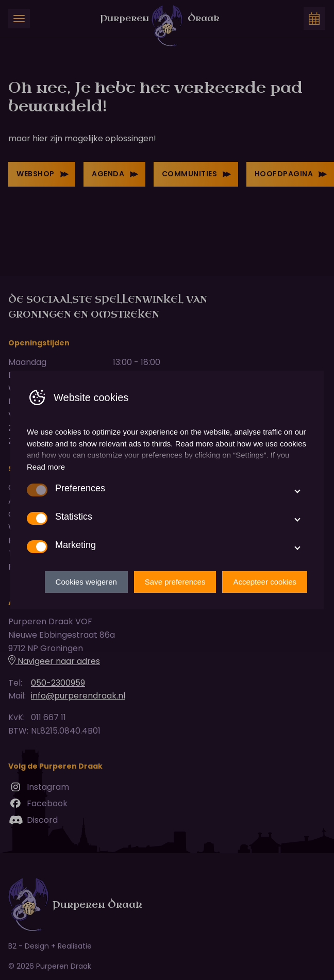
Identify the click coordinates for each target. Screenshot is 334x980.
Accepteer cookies (265, 582)
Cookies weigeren (86, 582)
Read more (46, 467)
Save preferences (175, 582)
